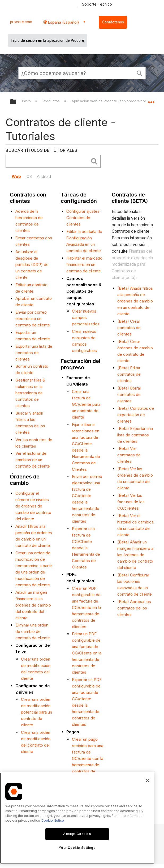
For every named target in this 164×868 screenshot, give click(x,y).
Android (44, 176)
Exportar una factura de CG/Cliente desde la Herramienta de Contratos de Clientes (86, 548)
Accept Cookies (77, 834)
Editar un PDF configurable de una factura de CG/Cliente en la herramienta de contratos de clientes (87, 653)
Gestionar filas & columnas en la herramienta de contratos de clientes (30, 393)
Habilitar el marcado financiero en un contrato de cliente (84, 265)
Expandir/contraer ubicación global (151, 100)
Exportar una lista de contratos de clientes (34, 353)
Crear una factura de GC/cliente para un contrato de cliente (86, 404)
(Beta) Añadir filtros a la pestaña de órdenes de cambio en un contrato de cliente (135, 301)
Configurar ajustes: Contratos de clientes (83, 218)
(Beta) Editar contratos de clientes (129, 374)
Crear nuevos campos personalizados (86, 318)
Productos (52, 101)
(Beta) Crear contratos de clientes (129, 328)
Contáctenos (113, 22)
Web (16, 176)
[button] (139, 73)
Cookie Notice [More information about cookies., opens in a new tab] (53, 820)
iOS (29, 176)
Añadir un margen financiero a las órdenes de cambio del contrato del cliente (33, 605)
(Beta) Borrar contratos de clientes (129, 394)
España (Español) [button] (63, 22)
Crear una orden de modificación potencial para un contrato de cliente (36, 712)
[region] (77, 818)
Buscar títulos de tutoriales (42, 150)
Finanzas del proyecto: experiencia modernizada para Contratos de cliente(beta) (132, 264)
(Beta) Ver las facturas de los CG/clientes (131, 502)
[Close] (148, 780)
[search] (49, 161)
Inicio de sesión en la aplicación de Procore (48, 40)
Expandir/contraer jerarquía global (16, 102)
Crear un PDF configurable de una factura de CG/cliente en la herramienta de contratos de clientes (86, 607)
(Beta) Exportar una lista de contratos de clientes (135, 435)
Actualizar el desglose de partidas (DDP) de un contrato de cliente (32, 265)
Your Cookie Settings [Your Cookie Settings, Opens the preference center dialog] (77, 848)
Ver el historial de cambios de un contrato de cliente (33, 460)
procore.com (21, 22)
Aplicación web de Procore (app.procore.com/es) (113, 101)
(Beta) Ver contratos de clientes (129, 455)
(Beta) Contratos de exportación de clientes (136, 415)
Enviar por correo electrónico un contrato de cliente (33, 319)
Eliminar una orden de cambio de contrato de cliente (33, 631)
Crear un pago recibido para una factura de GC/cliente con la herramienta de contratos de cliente (88, 758)
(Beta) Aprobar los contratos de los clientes (134, 608)
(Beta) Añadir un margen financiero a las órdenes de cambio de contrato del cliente (135, 555)
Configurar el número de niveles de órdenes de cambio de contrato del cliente (33, 506)
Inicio (27, 101)
